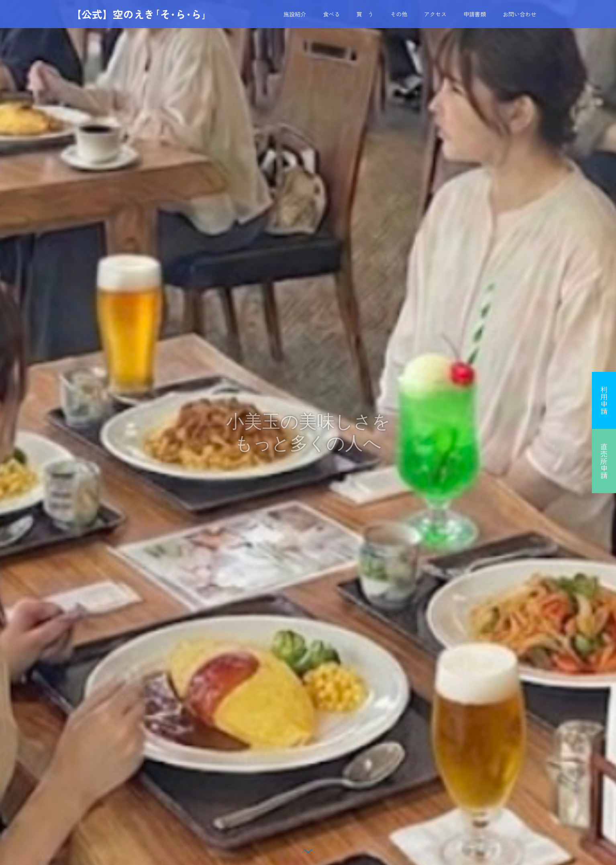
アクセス (435, 14)
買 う (365, 14)
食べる (331, 14)
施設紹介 (295, 14)
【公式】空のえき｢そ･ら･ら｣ (139, 14)
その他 (399, 14)
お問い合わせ (520, 14)
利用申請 (604, 400)
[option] (308, 432)
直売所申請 (604, 461)
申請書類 (475, 14)
